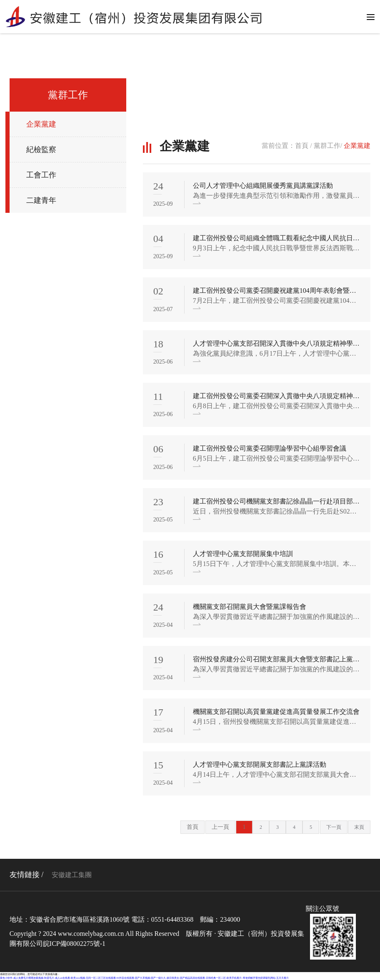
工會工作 (41, 175)
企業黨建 (41, 124)
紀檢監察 (41, 150)
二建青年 (41, 200)
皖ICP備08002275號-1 (74, 944)
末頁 (359, 827)
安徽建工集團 (72, 875)
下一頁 (334, 827)
